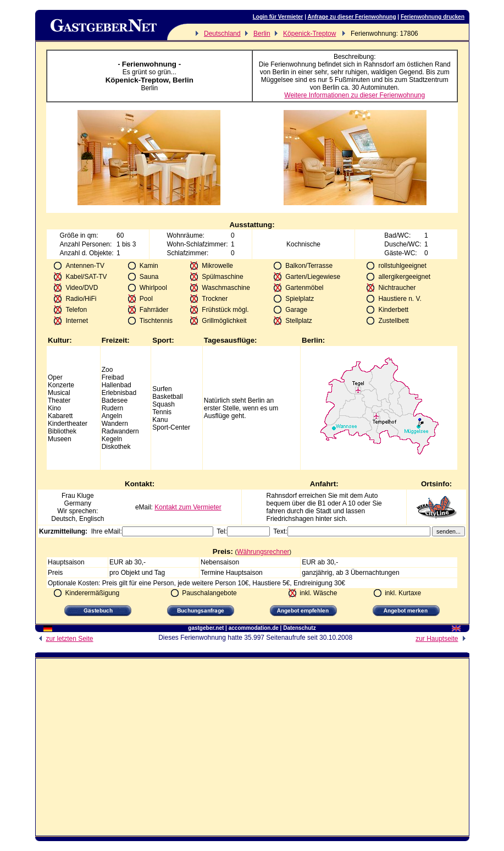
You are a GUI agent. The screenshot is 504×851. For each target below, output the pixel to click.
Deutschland (222, 34)
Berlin (262, 34)
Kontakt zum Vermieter (188, 507)
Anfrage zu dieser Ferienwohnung (351, 17)
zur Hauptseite (442, 639)
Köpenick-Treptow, (139, 80)
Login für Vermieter (278, 17)
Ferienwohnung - (151, 64)
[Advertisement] (252, 743)
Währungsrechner (263, 552)
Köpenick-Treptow (309, 34)
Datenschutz (299, 628)
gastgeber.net (206, 628)
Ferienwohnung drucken (433, 17)
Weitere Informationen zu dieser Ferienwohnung (355, 95)
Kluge (85, 496)
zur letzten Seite (64, 639)
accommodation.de (254, 628)
